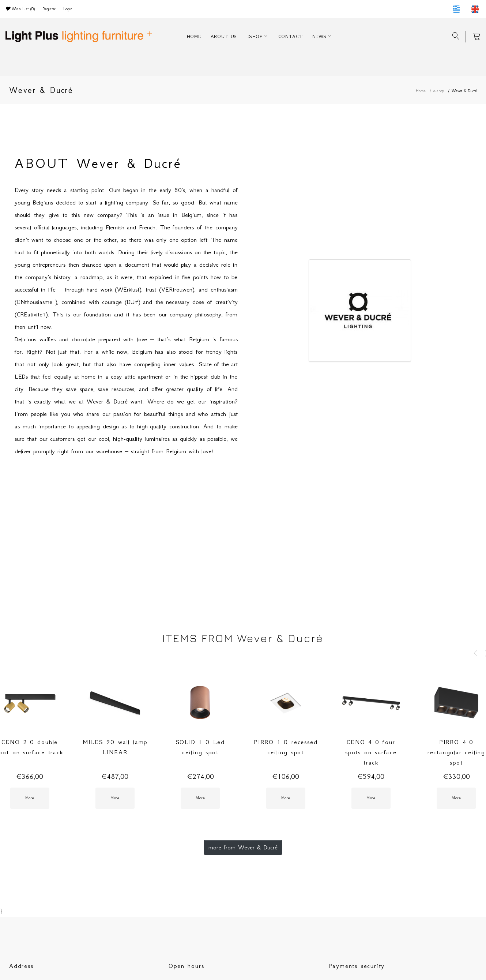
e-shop (439, 91)
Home (421, 91)
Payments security (357, 966)
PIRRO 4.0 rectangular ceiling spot (456, 752)
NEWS (319, 36)
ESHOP (255, 36)
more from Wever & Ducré (243, 847)
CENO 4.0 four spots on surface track (371, 752)
